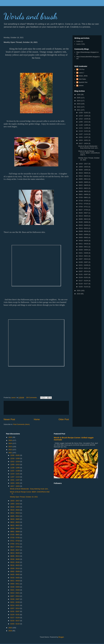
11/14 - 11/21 (84, 131)
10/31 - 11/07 (84, 137)
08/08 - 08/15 (84, 191)
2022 (79, 107)
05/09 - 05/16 (84, 231)
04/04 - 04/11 (84, 247)
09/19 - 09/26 (84, 173)
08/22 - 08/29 (84, 185)
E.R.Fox (82, 69)
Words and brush (31, 16)
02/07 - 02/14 (84, 271)
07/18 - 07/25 (84, 201)
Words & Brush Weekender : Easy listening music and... (88, 147)
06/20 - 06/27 (84, 213)
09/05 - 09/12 (84, 179)
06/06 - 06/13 (84, 219)
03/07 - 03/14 (84, 259)
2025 (79, 98)
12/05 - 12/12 (84, 122)
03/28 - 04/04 (84, 250)
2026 (79, 95)
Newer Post (9, 419)
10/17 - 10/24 (84, 143)
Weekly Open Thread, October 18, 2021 (24, 497)
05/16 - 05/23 (84, 228)
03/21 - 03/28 (84, 253)
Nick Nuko (82, 79)
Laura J (79, 44)
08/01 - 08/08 (84, 194)
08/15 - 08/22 (84, 188)
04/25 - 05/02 (84, 238)
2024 (79, 101)
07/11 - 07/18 (84, 204)
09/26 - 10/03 (84, 170)
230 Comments (31, 398)
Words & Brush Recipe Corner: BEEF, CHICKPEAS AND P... (89, 153)
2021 (79, 110)
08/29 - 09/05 (84, 182)
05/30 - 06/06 (84, 222)
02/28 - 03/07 (84, 262)
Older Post (64, 419)
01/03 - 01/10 (84, 287)
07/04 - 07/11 (84, 207)
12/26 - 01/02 (84, 113)
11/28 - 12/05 (84, 125)
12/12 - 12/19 (84, 119)
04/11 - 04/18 (84, 244)
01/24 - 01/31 (84, 277)
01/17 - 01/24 (84, 281)
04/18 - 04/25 (84, 241)
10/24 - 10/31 (84, 140)
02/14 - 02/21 (84, 268)
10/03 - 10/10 (84, 167)
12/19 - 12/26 (84, 116)
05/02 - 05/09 (84, 234)
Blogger (61, 637)
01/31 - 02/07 (84, 274)
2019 (79, 294)
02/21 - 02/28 (84, 265)
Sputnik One (83, 82)
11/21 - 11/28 (84, 128)
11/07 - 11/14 (84, 134)
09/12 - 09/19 (84, 176)
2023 (79, 104)
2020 (79, 291)
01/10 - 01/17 (84, 284)
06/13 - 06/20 (84, 216)
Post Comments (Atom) (21, 424)
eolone (81, 86)
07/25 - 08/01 (84, 197)
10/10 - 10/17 (84, 164)
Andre (78, 41)
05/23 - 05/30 (84, 225)
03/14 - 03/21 (84, 256)
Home (37, 419)
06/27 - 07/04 (84, 210)
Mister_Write (83, 76)
